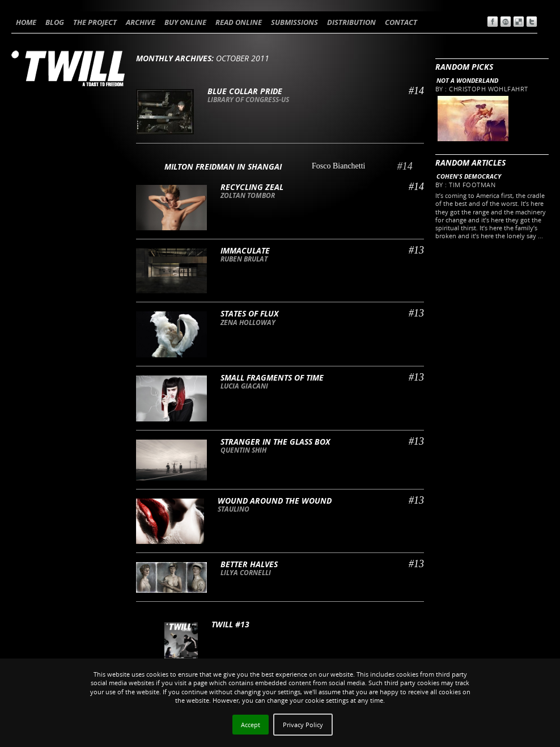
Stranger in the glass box (275, 442)
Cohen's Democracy (469, 176)
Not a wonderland (467, 80)
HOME (26, 22)
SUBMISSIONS (294, 22)
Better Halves (249, 564)
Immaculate (245, 250)
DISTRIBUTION (351, 22)
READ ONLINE (239, 22)
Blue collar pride (245, 91)
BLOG (55, 22)
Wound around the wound (275, 501)
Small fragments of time (272, 377)
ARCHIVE (141, 22)
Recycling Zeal (252, 187)
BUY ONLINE (185, 22)
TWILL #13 (230, 624)
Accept (251, 725)
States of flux (249, 313)
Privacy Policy (303, 725)
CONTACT (401, 22)
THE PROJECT (95, 22)
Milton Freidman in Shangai (223, 166)
